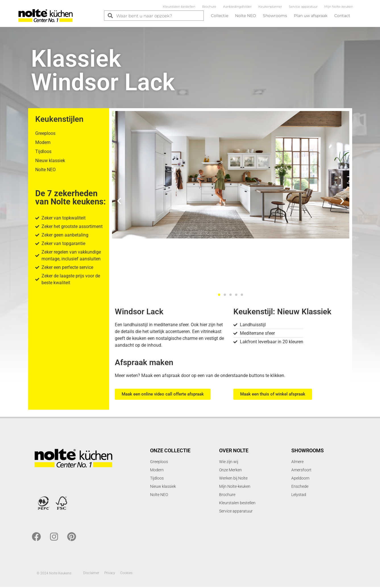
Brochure (209, 7)
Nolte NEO (246, 16)
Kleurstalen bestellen (179, 7)
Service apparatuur (303, 7)
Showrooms (275, 16)
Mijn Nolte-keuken (339, 7)
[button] (119, 202)
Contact (342, 16)
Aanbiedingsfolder (237, 7)
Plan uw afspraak (311, 16)
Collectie (220, 16)
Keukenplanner (270, 7)
